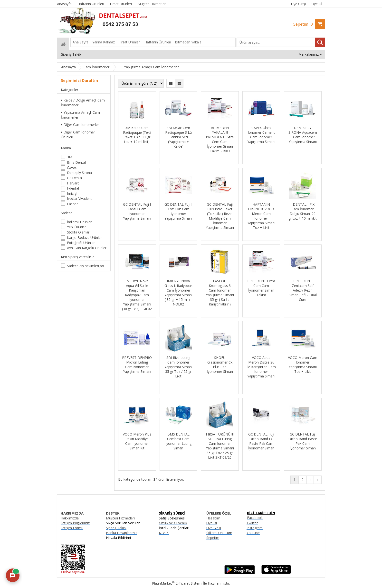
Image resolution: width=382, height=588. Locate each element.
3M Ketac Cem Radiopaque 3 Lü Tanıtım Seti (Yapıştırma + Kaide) (178, 137)
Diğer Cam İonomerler (80, 125)
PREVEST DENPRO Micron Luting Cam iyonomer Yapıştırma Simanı (137, 365)
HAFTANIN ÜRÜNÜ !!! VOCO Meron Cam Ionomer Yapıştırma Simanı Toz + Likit (261, 216)
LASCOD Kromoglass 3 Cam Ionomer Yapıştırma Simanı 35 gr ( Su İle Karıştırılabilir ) (220, 293)
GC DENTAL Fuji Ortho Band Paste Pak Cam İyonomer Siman (303, 441)
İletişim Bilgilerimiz (75, 523)
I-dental (73, 188)
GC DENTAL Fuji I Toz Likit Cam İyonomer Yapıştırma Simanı (178, 211)
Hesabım (213, 518)
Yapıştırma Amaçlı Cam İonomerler (80, 115)
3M (70, 157)
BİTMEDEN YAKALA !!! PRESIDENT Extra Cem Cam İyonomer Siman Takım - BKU (220, 139)
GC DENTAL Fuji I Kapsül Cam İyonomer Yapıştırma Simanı (137, 211)
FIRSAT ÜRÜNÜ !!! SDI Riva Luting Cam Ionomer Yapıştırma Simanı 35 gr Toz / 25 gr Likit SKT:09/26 (220, 446)
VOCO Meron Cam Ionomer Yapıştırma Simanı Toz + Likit (303, 365)
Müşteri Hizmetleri (120, 518)
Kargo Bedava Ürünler (84, 238)
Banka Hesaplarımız (122, 533)
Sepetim (304, 24)
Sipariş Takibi (116, 528)
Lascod (73, 204)
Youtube (253, 533)
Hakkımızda (70, 518)
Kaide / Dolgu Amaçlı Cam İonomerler (83, 103)
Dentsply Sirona (79, 173)
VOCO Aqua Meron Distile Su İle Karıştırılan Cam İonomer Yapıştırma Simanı (261, 367)
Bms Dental (76, 162)
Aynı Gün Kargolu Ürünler (87, 248)
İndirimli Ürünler (79, 222)
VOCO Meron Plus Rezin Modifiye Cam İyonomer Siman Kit (137, 441)
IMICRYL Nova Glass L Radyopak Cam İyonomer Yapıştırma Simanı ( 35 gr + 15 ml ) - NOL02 (178, 293)
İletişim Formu (72, 528)
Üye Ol (317, 4)
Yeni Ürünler (76, 227)
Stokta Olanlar (78, 232)
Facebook (255, 518)
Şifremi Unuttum (219, 533)
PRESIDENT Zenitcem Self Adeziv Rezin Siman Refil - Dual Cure (303, 290)
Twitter (252, 523)
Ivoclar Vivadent (79, 198)
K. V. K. (164, 533)
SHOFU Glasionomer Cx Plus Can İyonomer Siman (220, 365)
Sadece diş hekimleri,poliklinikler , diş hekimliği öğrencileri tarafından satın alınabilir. (87, 266)
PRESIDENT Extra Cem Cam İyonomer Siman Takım (261, 288)
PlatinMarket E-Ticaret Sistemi (177, 583)
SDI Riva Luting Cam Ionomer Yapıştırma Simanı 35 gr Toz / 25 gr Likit (178, 367)
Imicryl (72, 193)
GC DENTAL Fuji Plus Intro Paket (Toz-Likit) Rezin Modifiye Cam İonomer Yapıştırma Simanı (220, 216)
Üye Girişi (298, 4)
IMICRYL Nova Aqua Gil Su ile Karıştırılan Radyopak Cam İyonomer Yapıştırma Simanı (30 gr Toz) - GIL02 (137, 295)
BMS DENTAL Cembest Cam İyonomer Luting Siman (178, 441)
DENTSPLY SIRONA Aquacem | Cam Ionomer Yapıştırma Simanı (303, 135)
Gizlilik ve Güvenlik (173, 523)
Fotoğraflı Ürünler (81, 243)
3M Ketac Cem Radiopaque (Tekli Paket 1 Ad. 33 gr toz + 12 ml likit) (137, 135)
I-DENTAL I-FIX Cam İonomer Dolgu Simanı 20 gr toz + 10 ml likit (303, 211)
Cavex (72, 167)
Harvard (73, 183)
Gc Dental (75, 178)
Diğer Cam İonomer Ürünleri (78, 135)
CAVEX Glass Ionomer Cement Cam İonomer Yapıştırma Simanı (261, 135)
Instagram (255, 528)
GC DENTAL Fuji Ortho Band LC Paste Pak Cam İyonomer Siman (261, 441)
